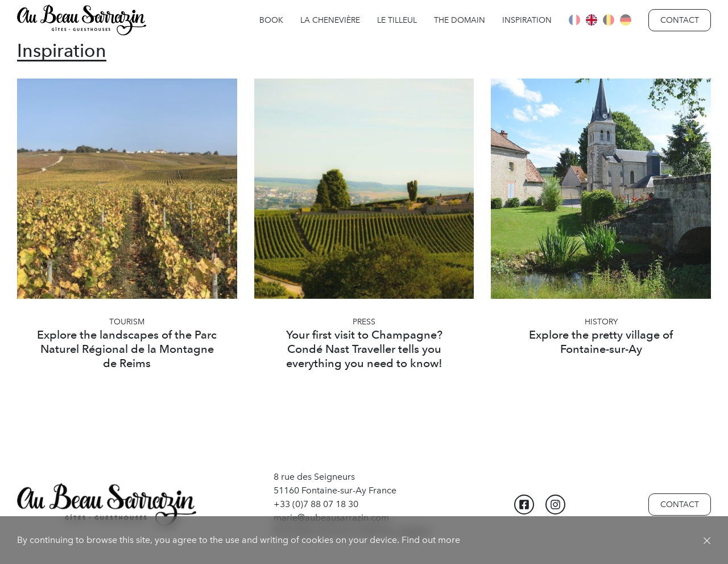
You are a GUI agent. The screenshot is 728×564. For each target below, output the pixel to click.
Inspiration (527, 20)
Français (574, 20)
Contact (680, 20)
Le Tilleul (397, 20)
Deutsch (626, 20)
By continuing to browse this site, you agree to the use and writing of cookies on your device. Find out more (239, 540)
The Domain (460, 20)
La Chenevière (330, 20)
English (591, 20)
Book (271, 20)
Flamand (609, 20)
